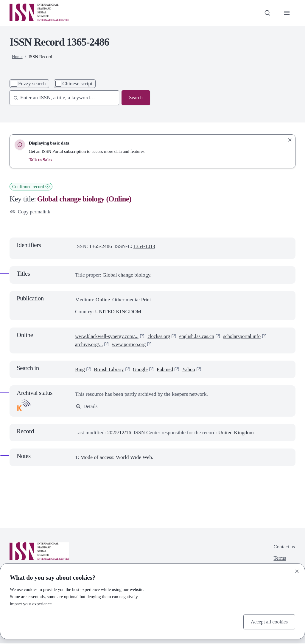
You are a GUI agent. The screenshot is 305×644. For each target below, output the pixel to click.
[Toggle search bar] (266, 13)
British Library (110, 370)
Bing (80, 370)
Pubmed (168, 370)
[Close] (297, 571)
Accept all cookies (268, 622)
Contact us (284, 547)
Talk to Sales (41, 160)
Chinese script (77, 83)
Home (17, 57)
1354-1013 (145, 247)
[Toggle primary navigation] (287, 13)
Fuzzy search (32, 83)
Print (146, 300)
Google (143, 370)
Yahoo (193, 370)
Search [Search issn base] (136, 98)
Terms (279, 559)
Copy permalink (31, 212)
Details (87, 407)
